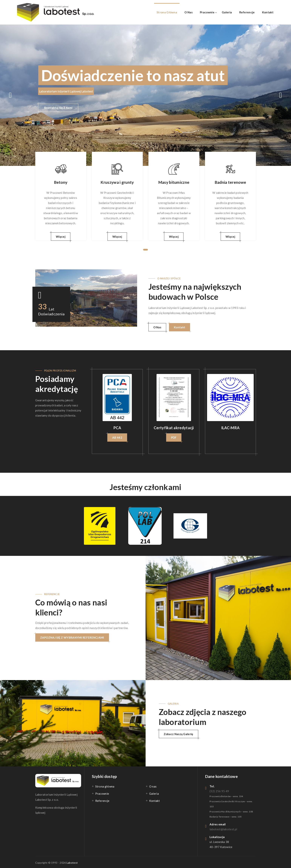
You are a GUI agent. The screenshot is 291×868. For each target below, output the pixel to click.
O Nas (157, 327)
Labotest (72, 863)
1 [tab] (145, 250)
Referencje (247, 12)
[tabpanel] (61, 196)
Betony (61, 182)
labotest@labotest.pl (223, 829)
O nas (188, 12)
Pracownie (207, 12)
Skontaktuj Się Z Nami (58, 108)
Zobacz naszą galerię (179, 734)
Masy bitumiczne (174, 182)
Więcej (61, 237)
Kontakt (268, 12)
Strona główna (167, 12)
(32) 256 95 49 (219, 791)
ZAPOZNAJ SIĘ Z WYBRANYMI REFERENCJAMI (72, 637)
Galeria (227, 12)
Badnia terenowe (230, 182)
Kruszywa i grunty (117, 182)
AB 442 (117, 437)
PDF (174, 437)
